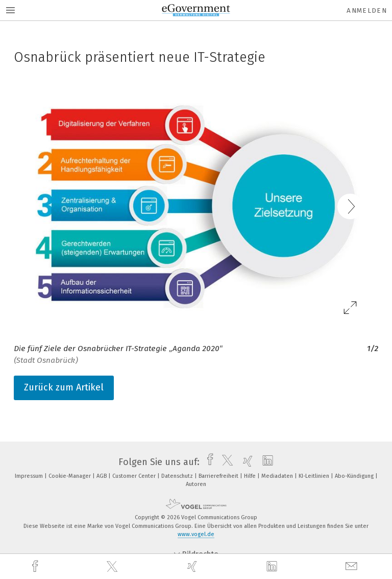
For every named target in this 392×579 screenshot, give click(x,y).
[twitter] (113, 567)
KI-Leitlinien (315, 476)
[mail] (353, 566)
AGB (102, 476)
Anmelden (367, 10)
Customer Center (135, 476)
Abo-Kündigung (355, 476)
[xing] (193, 566)
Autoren (196, 484)
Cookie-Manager (70, 476)
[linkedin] (273, 567)
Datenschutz (178, 476)
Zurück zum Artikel (64, 387)
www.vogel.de (196, 534)
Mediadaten (278, 476)
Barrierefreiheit (219, 476)
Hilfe (251, 476)
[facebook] (36, 566)
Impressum (30, 476)
